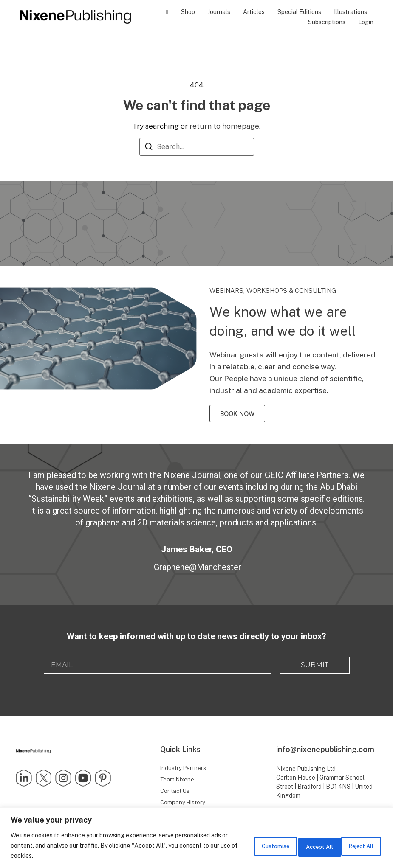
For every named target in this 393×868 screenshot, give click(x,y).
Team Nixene (178, 780)
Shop (188, 12)
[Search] (149, 148)
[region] (196, 838)
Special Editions (299, 12)
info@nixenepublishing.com (325, 749)
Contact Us (175, 792)
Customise (243, 846)
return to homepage (224, 126)
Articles (254, 12)
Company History (183, 804)
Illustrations (351, 12)
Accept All (355, 846)
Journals (219, 12)
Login (366, 22)
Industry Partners (184, 768)
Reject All (299, 846)
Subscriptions (327, 22)
